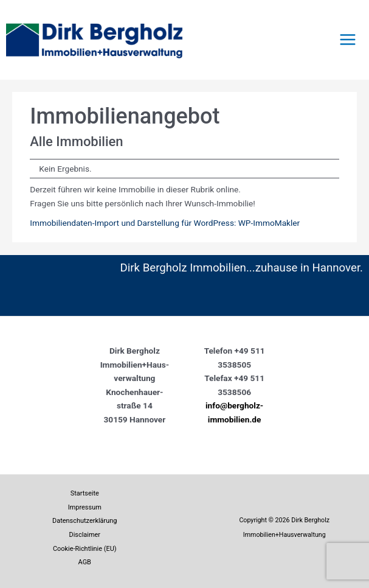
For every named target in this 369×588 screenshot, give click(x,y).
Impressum (85, 507)
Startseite (85, 493)
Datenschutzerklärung (84, 521)
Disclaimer (84, 535)
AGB (85, 562)
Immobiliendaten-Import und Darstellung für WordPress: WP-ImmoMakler (165, 223)
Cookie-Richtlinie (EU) (85, 549)
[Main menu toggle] (348, 40)
